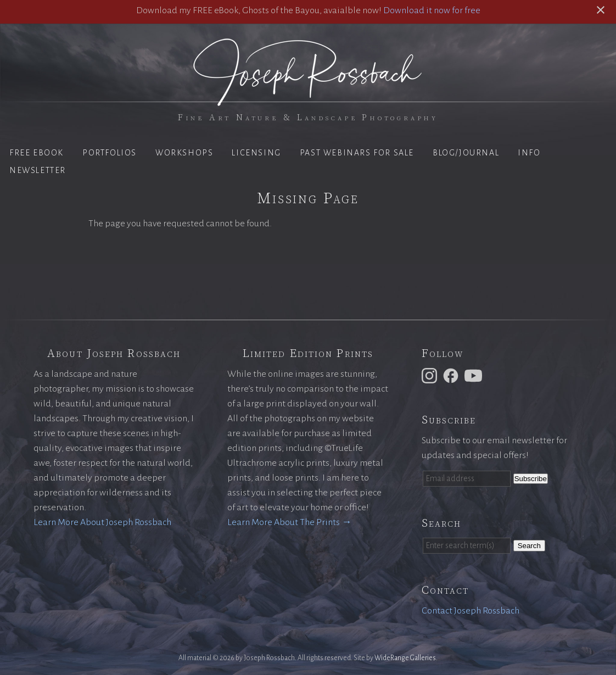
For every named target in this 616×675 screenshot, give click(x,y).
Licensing (256, 153)
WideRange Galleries (405, 658)
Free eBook (37, 153)
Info (529, 153)
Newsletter (38, 170)
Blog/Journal (466, 153)
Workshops (184, 153)
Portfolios (110, 153)
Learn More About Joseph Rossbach (102, 522)
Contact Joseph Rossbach (471, 611)
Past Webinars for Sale (357, 153)
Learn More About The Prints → (289, 522)
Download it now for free (432, 10)
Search (529, 546)
